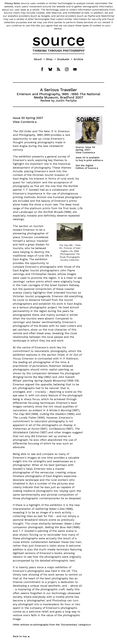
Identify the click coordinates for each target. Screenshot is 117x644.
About (38, 59)
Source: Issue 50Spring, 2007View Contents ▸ (85, 150)
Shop (49, 59)
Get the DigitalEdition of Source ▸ (87, 167)
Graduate (63, 59)
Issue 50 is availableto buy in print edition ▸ (89, 159)
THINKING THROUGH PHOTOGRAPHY (58, 51)
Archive (78, 59)
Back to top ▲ (21, 636)
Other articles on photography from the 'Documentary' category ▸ (52, 625)
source (59, 40)
